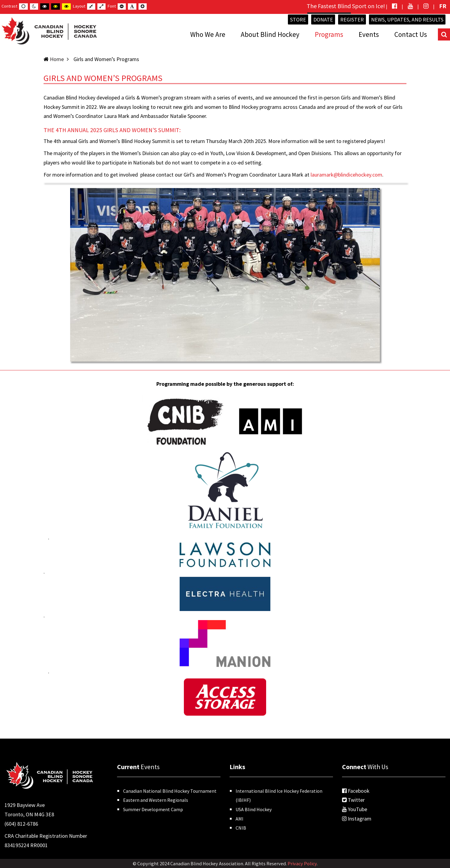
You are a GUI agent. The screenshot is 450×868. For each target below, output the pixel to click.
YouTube (355, 809)
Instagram (357, 819)
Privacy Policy (302, 863)
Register (352, 20)
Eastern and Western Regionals (156, 800)
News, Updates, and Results (407, 20)
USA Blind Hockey (254, 809)
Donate (323, 20)
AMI (240, 819)
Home (57, 59)
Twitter (353, 800)
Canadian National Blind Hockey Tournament (170, 791)
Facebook (356, 791)
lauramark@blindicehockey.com (346, 175)
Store (298, 20)
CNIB (241, 828)
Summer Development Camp (153, 809)
